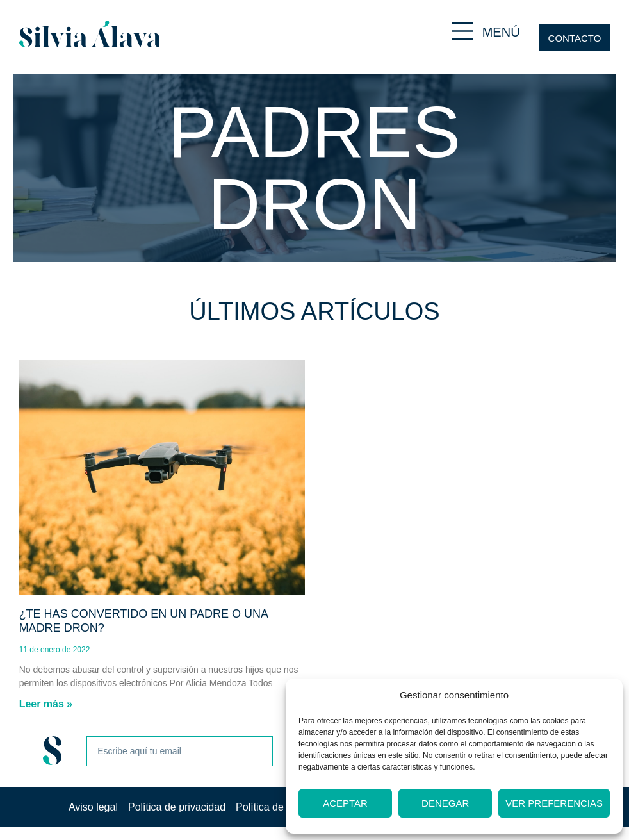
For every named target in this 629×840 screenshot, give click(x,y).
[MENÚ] (462, 31)
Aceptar (345, 803)
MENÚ (501, 32)
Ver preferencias (554, 803)
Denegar (445, 803)
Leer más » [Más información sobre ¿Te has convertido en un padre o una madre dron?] (46, 704)
